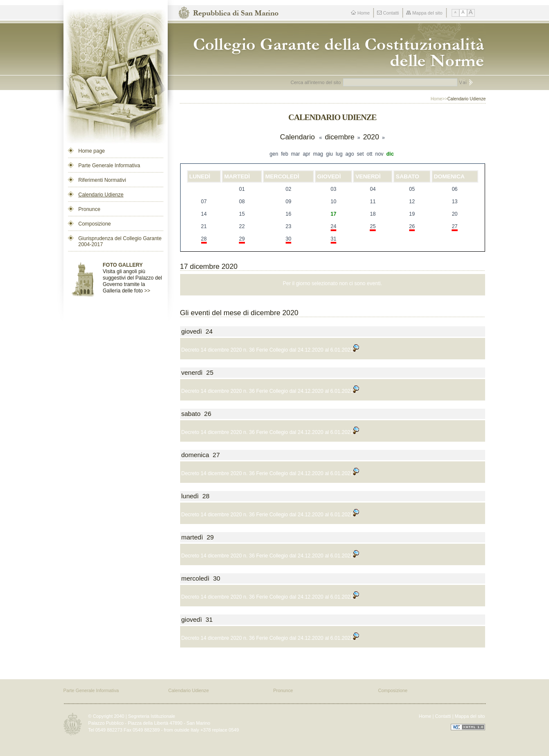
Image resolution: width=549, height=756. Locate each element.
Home (360, 13)
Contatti (388, 13)
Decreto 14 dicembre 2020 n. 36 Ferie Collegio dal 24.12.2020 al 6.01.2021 (270, 350)
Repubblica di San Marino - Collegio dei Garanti (335, 49)
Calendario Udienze (101, 195)
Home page (92, 151)
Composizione (95, 224)
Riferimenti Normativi (102, 180)
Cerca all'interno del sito (316, 82)
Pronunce (89, 209)
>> (147, 291)
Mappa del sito (424, 13)
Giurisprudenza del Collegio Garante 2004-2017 (120, 241)
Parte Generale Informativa (109, 166)
